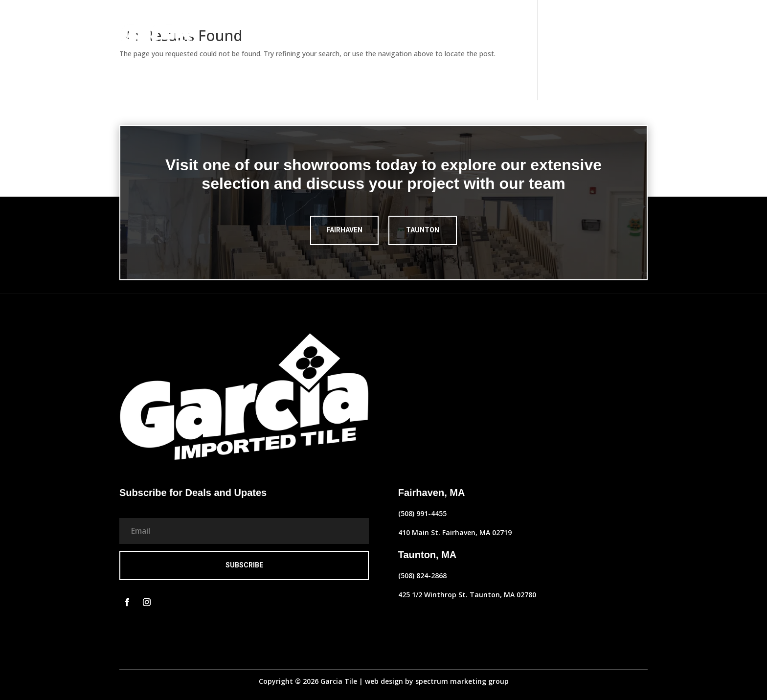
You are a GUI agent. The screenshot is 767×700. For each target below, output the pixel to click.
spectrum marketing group (462, 681)
